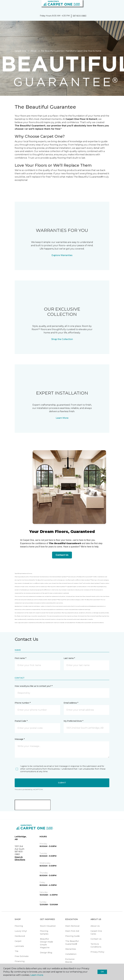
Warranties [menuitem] (71, 949)
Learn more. (37, 975)
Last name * (69, 658)
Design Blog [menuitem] (46, 953)
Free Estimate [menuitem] (22, 956)
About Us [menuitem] (95, 926)
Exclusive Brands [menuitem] (70, 961)
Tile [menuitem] (17, 951)
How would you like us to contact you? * (34, 686)
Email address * (71, 703)
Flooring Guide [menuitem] (72, 936)
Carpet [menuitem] (18, 941)
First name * (20, 658)
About (33, 51)
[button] (114, 5)
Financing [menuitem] (20, 961)
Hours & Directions (20, 858)
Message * (20, 739)
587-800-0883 (80, 16)
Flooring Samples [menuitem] (44, 932)
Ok (102, 972)
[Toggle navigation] (4, 5)
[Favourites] (117, 5)
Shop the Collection (62, 339)
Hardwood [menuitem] (20, 936)
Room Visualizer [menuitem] (48, 926)
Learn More (62, 418)
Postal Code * (21, 721)
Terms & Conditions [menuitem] (96, 945)
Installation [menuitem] (71, 954)
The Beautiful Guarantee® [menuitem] (72, 943)
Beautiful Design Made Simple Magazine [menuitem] (46, 943)
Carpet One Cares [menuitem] (96, 932)
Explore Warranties (62, 255)
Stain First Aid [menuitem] (72, 931)
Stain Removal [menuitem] (72, 926)
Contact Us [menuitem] (96, 939)
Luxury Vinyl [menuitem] (21, 931)
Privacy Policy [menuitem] (97, 952)
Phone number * (23, 703)
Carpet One (20, 51)
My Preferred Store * (73, 721)
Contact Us (62, 555)
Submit (62, 783)
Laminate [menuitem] (19, 946)
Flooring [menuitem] (19, 926)
